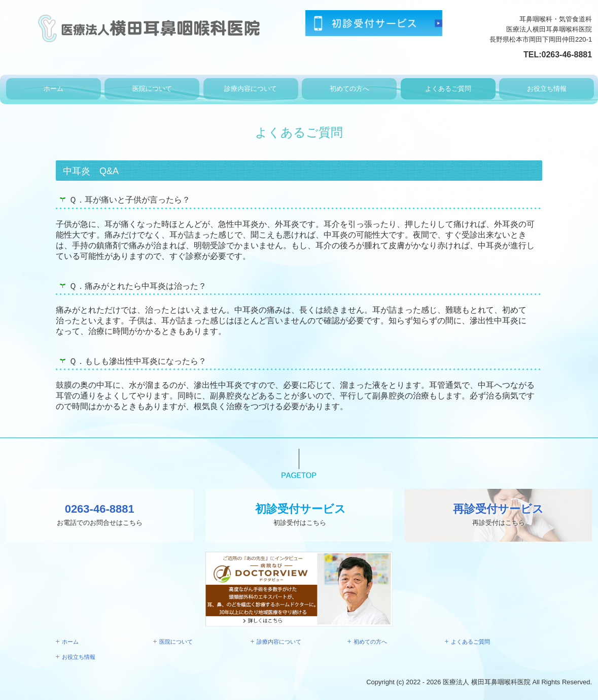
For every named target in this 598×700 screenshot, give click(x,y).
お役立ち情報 (547, 89)
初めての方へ (349, 89)
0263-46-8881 (567, 55)
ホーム (54, 89)
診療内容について (251, 89)
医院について (152, 89)
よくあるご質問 (448, 89)
